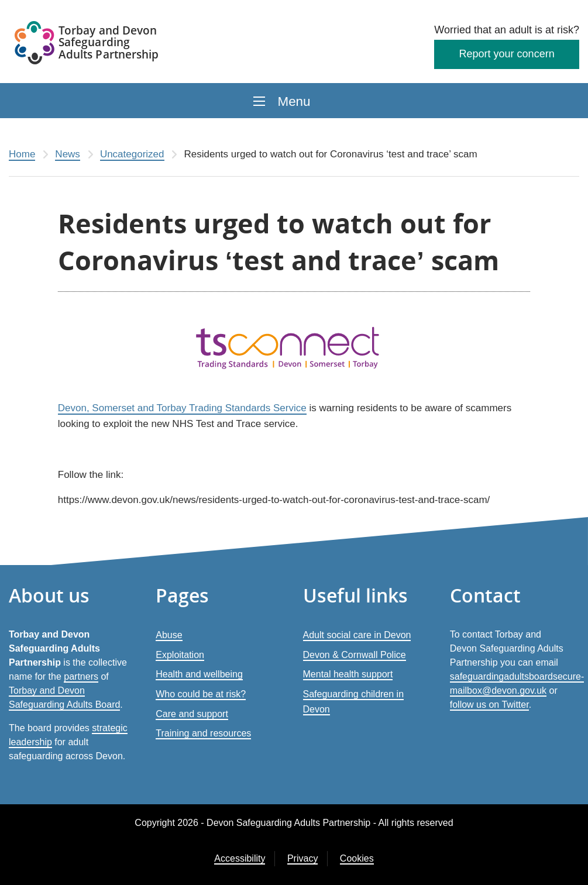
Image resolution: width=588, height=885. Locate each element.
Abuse (169, 635)
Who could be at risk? (201, 694)
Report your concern (507, 54)
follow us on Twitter (489, 705)
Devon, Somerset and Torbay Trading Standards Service (182, 408)
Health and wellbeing (199, 674)
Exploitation (180, 655)
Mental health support (348, 674)
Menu (294, 101)
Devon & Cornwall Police (355, 655)
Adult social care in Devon (357, 635)
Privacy (302, 858)
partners (81, 676)
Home (22, 154)
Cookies (357, 858)
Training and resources (203, 733)
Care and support (192, 714)
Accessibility (240, 858)
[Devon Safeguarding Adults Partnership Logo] (88, 44)
